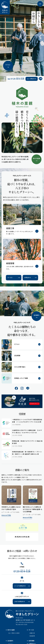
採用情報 (31, 641)
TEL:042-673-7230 (21, 625)
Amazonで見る (6, 515)
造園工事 (32, 633)
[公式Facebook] (16, 388)
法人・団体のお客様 (14, 633)
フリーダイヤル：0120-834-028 (25, 622)
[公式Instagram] (22, 388)
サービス (30, 630)
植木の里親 (10, 630)
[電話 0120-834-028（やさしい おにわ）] (16, 79)
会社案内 (9, 641)
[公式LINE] (41, 79)
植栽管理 (32, 636)
